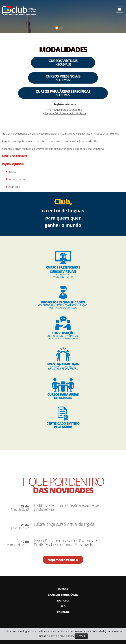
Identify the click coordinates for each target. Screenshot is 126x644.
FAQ (63, 606)
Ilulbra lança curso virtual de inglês (64, 524)
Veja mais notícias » (63, 560)
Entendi (81, 636)
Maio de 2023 (20, 508)
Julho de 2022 (20, 527)
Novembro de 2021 (16, 543)
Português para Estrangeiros (65, 110)
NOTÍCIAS (63, 601)
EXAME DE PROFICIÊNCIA (63, 595)
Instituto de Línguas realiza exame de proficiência (67, 507)
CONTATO (63, 612)
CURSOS (63, 589)
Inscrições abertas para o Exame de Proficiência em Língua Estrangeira (65, 543)
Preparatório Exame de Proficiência (65, 113)
